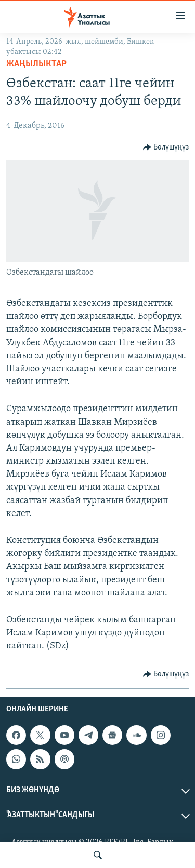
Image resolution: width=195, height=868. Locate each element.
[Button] (166, 147)
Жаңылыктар (36, 64)
